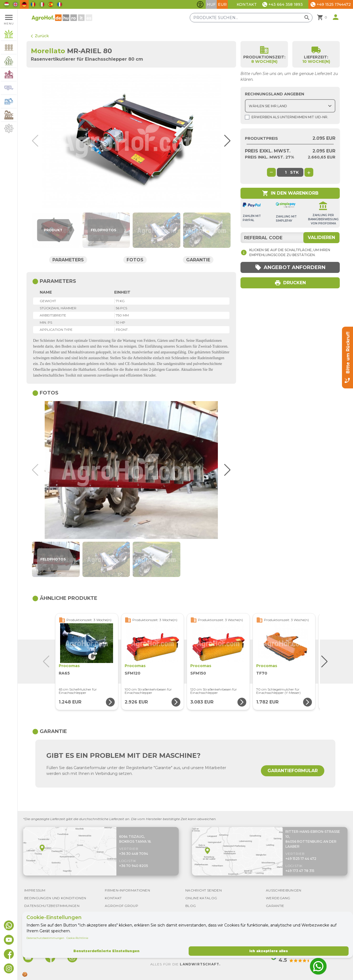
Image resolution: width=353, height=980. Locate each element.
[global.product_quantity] (286, 172)
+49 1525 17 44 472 (301, 859)
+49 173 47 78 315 (300, 871)
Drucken (290, 283)
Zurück (40, 36)
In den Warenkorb (290, 193)
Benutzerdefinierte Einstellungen (106, 951)
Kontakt (247, 4)
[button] (226, 141)
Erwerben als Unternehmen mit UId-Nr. (287, 117)
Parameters (68, 260)
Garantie (198, 260)
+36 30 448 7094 (134, 854)
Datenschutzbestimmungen (45, 938)
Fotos (135, 260)
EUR (222, 4)
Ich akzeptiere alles (269, 951)
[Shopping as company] (247, 117)
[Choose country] (290, 106)
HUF (211, 4)
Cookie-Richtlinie (77, 938)
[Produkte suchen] (251, 18)
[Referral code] (290, 238)
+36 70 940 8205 (134, 866)
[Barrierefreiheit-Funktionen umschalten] (200, 4)
